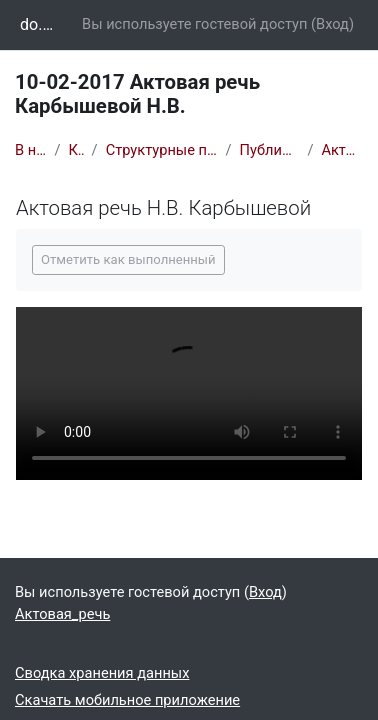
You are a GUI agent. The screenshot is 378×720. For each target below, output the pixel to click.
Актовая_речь (342, 150)
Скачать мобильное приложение (127, 700)
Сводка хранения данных (102, 673)
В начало (30, 150)
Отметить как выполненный (128, 259)
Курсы (76, 150)
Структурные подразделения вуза (162, 150)
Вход (332, 24)
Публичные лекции (270, 150)
